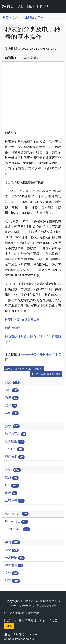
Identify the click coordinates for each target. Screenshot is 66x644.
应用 (11, 493)
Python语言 (17, 522)
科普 (12, 581)
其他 (12, 413)
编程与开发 (16, 434)
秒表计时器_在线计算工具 (22, 319)
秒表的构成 (12, 328)
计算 (40, 6)
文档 (21, 6)
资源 (11, 405)
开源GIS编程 (18, 529)
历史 (12, 550)
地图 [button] (29, 6)
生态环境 (15, 501)
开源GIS (15, 449)
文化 (12, 573)
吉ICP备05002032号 (42, 606)
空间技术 (15, 457)
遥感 (12, 478)
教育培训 (14, 565)
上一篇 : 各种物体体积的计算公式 (24, 369)
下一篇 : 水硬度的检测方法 (46, 374)
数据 (12, 398)
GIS (12, 485)
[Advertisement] (33, 97)
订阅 (9, 626)
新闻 (12, 390)
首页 (8, 6)
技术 (12, 426)
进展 (12, 382)
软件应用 (15, 442)
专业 (13, 470)
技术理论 (28, 18)
